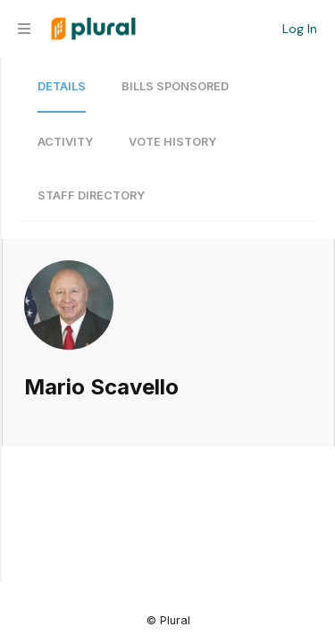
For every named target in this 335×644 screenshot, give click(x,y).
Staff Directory (91, 195)
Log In (300, 29)
